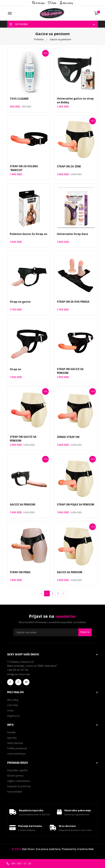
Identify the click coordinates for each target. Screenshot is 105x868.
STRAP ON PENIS (20, 573)
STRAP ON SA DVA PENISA (73, 302)
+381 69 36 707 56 (18, 670)
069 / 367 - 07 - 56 (19, 863)
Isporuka (12, 738)
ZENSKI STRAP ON (68, 437)
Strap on (15, 370)
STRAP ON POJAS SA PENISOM (75, 505)
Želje (52, 3)
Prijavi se (85, 633)
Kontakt (11, 733)
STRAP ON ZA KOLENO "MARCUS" (24, 169)
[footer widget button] (53, 655)
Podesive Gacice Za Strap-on (28, 234)
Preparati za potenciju (19, 787)
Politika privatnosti (17, 749)
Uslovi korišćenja (16, 754)
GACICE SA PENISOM (22, 505)
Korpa (10, 711)
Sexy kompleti (15, 792)
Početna (39, 40)
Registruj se (13, 716)
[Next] (63, 594)
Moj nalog (66, 3)
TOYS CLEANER (19, 99)
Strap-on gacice (20, 302)
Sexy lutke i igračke (17, 771)
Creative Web (85, 851)
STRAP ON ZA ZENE (69, 167)
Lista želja (13, 706)
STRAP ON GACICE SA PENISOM (76, 370)
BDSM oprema (15, 776)
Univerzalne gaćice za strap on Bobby (76, 101)
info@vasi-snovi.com (19, 675)
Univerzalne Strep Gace (72, 234)
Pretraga (38, 3)
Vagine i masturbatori (19, 781)
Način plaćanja (15, 743)
